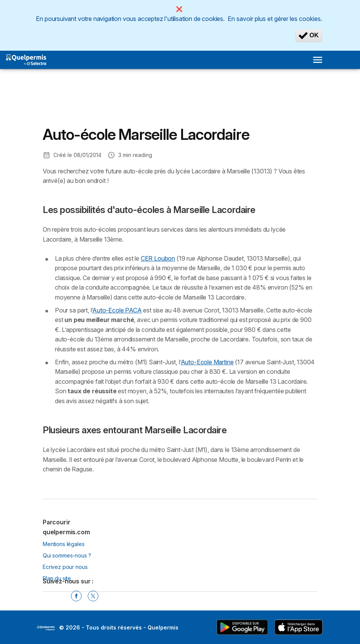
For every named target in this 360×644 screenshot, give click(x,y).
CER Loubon (158, 258)
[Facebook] (76, 596)
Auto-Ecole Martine (207, 362)
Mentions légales (64, 544)
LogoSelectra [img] (46, 628)
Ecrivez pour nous (65, 567)
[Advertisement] (104, 103)
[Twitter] (93, 596)
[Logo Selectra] (26, 60)
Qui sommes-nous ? (67, 555)
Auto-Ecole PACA (117, 310)
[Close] (179, 9)
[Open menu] (318, 60)
